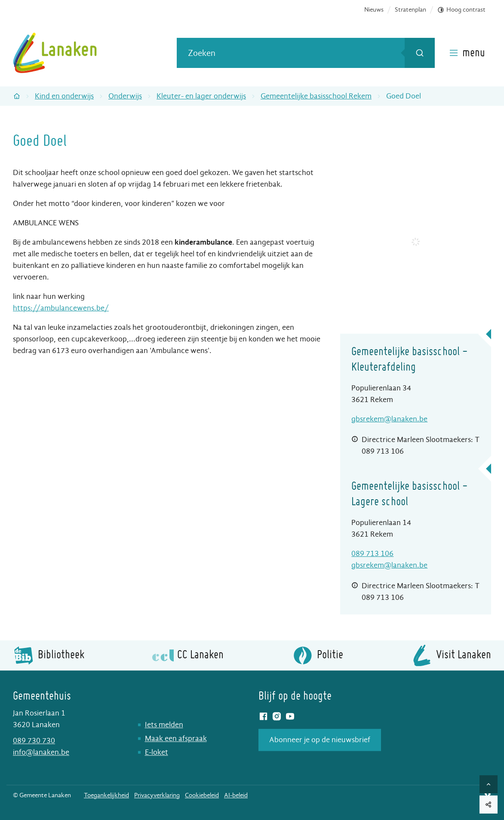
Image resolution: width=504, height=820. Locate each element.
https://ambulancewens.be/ (61, 308)
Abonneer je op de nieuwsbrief (320, 740)
